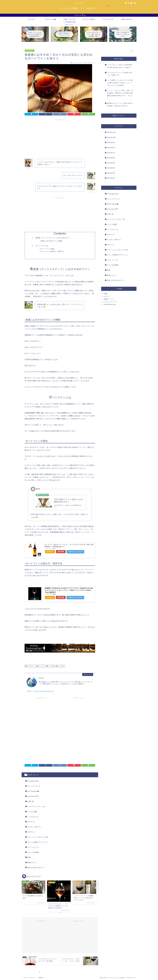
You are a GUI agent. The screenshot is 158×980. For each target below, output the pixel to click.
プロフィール (50, 19)
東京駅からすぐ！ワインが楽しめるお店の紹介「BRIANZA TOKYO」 (120, 105)
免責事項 (41, 978)
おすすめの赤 (30, 51)
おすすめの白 (33, 791)
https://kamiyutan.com (44, 691)
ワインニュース (33, 847)
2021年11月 (111, 132)
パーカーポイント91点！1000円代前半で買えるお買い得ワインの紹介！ (119, 66)
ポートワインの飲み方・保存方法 (52, 251)
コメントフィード (111, 302)
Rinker (54, 548)
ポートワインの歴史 (48, 249)
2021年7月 (111, 153)
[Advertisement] (60, 136)
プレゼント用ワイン (35, 827)
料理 (29, 857)
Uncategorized (33, 781)
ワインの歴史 (61, 666)
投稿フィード (109, 299)
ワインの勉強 (51, 666)
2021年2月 (111, 178)
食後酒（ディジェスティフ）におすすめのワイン (53, 238)
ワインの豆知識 (33, 852)
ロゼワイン (31, 832)
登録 (106, 294)
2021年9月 (111, 142)
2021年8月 (111, 148)
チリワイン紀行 (89, 19)
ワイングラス (41, 666)
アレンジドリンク (34, 786)
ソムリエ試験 (32, 812)
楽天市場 (61, 552)
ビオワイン (31, 822)
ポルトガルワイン (31, 666)
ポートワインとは (42, 246)
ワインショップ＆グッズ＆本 (38, 837)
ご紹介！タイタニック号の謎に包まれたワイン (69, 20)
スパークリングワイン (36, 806)
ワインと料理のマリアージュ (38, 842)
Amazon (50, 552)
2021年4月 (111, 168)
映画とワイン (32, 863)
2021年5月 (111, 163)
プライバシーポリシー (29, 978)
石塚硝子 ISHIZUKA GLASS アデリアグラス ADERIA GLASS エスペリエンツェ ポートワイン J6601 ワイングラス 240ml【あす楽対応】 (69, 590)
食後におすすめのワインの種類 (52, 241)
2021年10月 (111, 137)
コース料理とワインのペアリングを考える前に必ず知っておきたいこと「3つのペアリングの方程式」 (120, 83)
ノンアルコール (33, 817)
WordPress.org (110, 304)
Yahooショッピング (75, 552)
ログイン (107, 296)
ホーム (31, 19)
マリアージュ (108, 19)
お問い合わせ (127, 19)
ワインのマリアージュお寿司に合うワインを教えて (120, 74)
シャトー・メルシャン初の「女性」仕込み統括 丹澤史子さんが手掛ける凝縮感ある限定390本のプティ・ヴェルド (120, 94)
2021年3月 (111, 173)
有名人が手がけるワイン (36, 868)
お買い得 (31, 801)
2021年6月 (111, 158)
